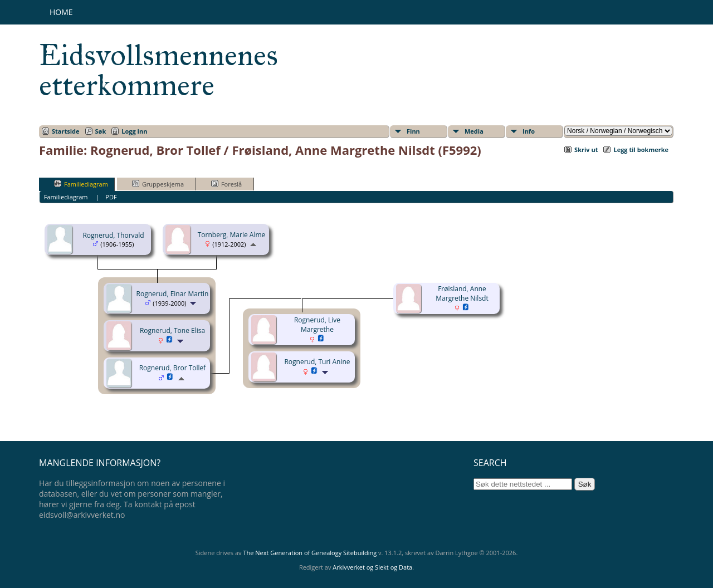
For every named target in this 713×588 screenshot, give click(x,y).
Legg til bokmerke (641, 150)
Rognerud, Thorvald (113, 235)
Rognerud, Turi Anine (317, 362)
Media (474, 131)
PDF (111, 197)
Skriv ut (586, 150)
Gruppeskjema (158, 184)
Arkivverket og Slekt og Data (372, 567)
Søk (101, 131)
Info (529, 131)
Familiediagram (81, 184)
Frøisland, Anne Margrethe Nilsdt (462, 293)
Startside (66, 131)
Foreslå (226, 184)
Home (61, 12)
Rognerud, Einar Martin (173, 294)
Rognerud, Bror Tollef (173, 368)
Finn (413, 131)
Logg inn (134, 131)
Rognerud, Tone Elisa (172, 330)
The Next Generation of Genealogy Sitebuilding (310, 553)
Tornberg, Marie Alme (232, 235)
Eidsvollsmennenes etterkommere (158, 70)
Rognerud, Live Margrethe (317, 325)
